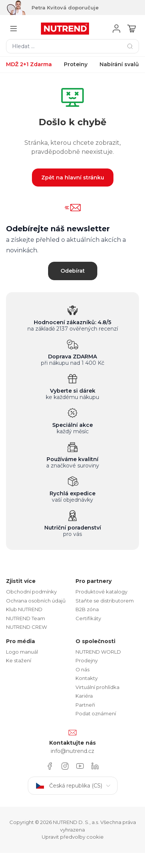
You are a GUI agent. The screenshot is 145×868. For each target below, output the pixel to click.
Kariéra (84, 696)
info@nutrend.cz (72, 751)
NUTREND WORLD (98, 652)
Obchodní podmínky (31, 592)
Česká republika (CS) (73, 786)
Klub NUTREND (24, 609)
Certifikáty (88, 618)
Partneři (85, 705)
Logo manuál (22, 652)
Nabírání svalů (119, 64)
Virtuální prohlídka (97, 687)
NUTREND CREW (26, 627)
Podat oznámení (96, 713)
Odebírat (73, 271)
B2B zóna (87, 609)
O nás (82, 669)
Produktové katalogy (101, 592)
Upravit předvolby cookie (73, 837)
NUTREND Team (26, 618)
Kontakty (87, 678)
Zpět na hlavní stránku (73, 178)
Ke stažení (19, 660)
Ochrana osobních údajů (36, 601)
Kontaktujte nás (72, 743)
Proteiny (76, 64)
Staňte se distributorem (105, 601)
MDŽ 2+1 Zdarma (29, 64)
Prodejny (87, 660)
